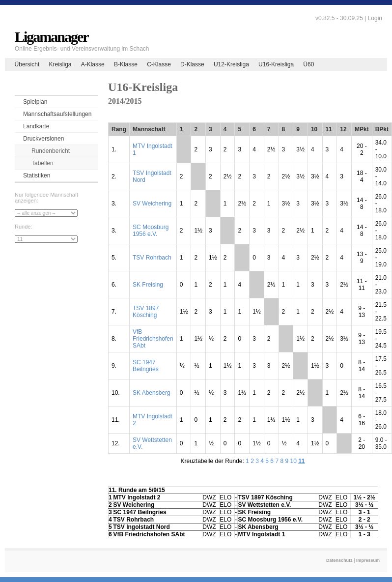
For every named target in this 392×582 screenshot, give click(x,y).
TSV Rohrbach (152, 258)
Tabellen (42, 163)
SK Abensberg (152, 393)
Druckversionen (43, 139)
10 (293, 461)
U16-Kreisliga (276, 64)
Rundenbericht (51, 151)
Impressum (368, 560)
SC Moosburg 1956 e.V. (151, 231)
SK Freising (148, 285)
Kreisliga (60, 64)
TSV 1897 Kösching (146, 312)
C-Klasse (159, 64)
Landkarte (36, 126)
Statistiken (37, 175)
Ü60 (308, 64)
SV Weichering (152, 204)
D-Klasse (192, 64)
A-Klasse (93, 64)
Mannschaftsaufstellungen (57, 114)
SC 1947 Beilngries (146, 366)
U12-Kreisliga (231, 64)
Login (375, 18)
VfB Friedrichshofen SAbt (153, 339)
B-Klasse (126, 64)
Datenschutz (339, 560)
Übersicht (27, 64)
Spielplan (35, 102)
